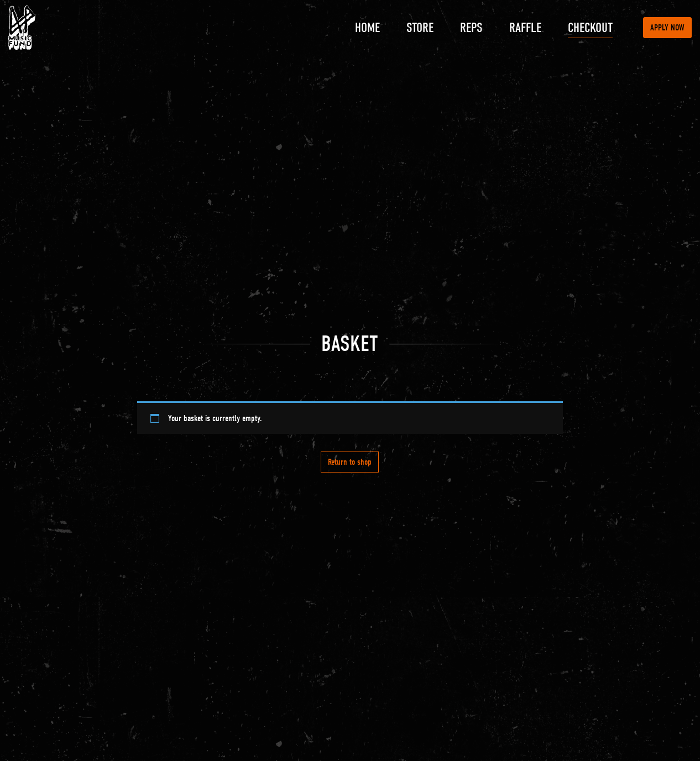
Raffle (525, 28)
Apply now (667, 28)
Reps (471, 28)
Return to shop (350, 462)
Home (367, 28)
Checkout (590, 28)
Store (420, 28)
